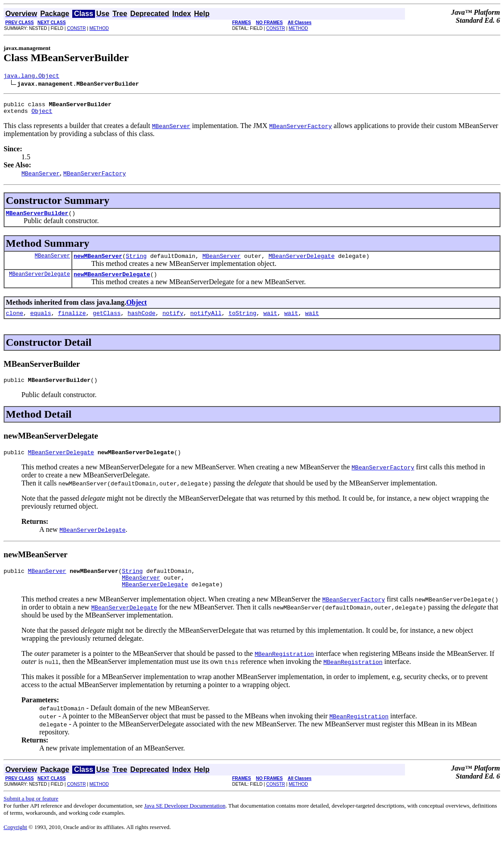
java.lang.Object (31, 77)
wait (270, 322)
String (136, 262)
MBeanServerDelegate (302, 262)
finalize (72, 322)
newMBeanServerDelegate (112, 282)
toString (242, 322)
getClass (107, 322)
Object (42, 115)
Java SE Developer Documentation (185, 822)
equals (41, 322)
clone (14, 322)
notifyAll (206, 322)
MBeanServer (52, 262)
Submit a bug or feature (31, 815)
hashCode (141, 322)
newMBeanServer (98, 262)
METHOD (99, 28)
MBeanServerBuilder (37, 218)
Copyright (15, 843)
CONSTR (76, 28)
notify (173, 322)
